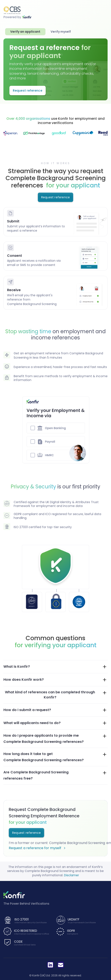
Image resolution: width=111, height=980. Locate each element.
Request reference (55, 197)
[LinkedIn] (50, 965)
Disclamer (72, 875)
